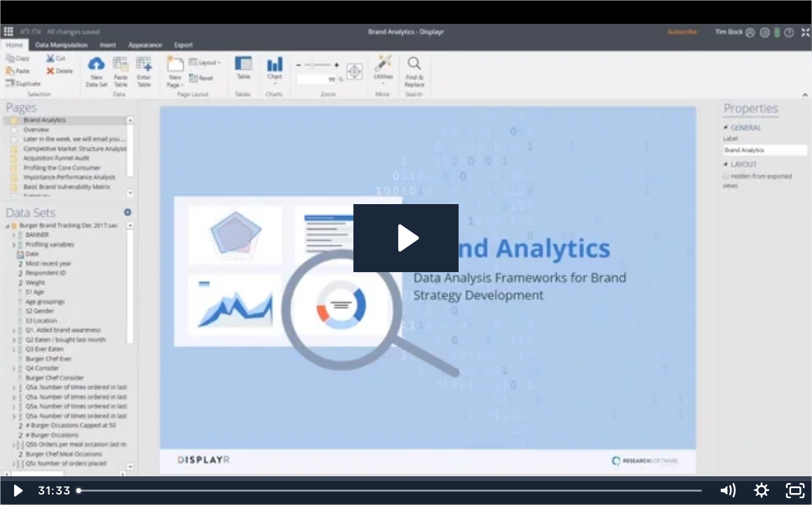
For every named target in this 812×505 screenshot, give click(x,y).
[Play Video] (17, 491)
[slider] (391, 491)
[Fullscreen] (795, 491)
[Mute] (727, 491)
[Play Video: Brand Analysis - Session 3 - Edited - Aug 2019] (406, 238)
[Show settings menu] (762, 491)
